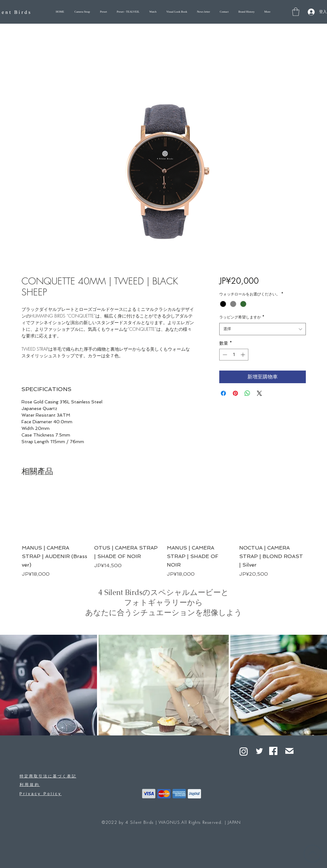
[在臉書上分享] (223, 393)
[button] (296, 12)
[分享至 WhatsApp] (247, 393)
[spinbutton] (234, 355)
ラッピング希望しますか (242, 317)
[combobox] (262, 329)
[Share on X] (259, 393)
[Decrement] (224, 355)
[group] (164, 533)
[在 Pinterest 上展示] (235, 393)
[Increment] (243, 355)
